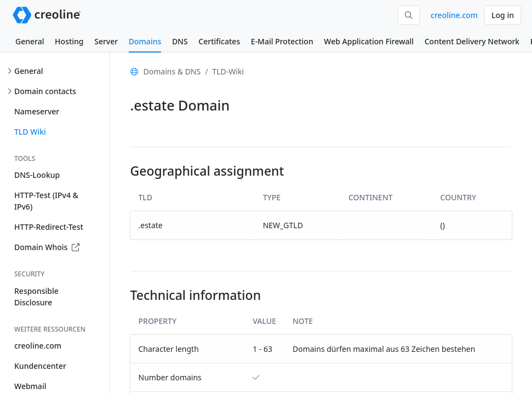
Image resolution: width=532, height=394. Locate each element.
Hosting (69, 41)
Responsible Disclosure (36, 297)
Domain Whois (47, 247)
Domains (145, 41)
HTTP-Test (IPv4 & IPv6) (46, 201)
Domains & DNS (172, 71)
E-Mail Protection (282, 41)
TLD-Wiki (228, 71)
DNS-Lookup (37, 175)
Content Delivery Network (472, 41)
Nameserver (37, 111)
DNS (180, 41)
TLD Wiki (30, 132)
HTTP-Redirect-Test (49, 227)
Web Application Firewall (369, 41)
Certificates (219, 41)
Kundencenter (40, 366)
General (30, 41)
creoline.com (454, 15)
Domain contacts (45, 91)
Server (106, 41)
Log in (503, 15)
